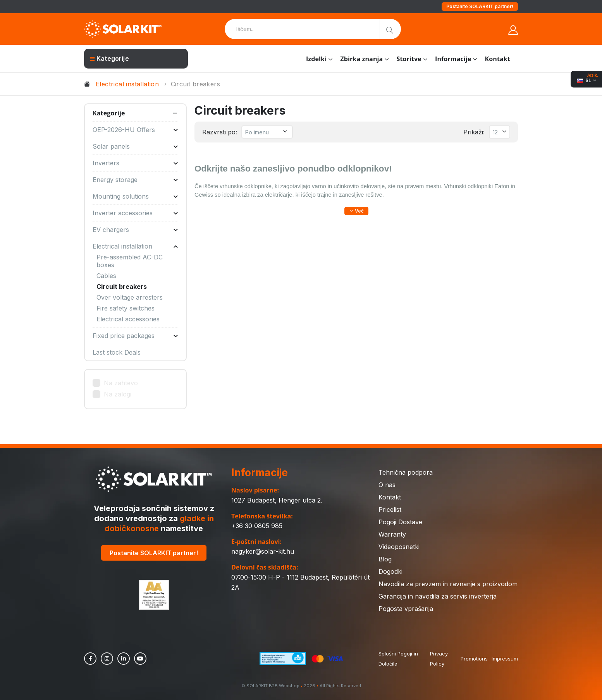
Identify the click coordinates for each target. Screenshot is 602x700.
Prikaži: (474, 132)
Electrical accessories (128, 319)
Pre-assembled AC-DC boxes (130, 261)
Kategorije (110, 58)
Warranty (392, 534)
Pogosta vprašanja (406, 609)
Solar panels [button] (135, 146)
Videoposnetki (399, 547)
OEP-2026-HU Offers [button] (135, 130)
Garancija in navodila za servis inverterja (438, 596)
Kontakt (498, 59)
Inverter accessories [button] (135, 213)
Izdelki (316, 59)
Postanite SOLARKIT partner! (480, 6)
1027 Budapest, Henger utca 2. (277, 500)
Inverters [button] (135, 163)
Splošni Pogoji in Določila (398, 659)
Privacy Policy (439, 659)
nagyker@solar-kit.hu (263, 551)
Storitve (409, 59)
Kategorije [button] (109, 113)
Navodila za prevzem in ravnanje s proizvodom (448, 584)
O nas (387, 485)
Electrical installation (127, 84)
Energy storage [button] (135, 180)
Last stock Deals (117, 352)
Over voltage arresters (130, 297)
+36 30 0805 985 (257, 526)
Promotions (474, 659)
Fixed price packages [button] (135, 336)
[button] (356, 211)
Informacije (453, 59)
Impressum (505, 659)
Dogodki (390, 571)
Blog (385, 559)
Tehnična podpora (406, 472)
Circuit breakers (122, 287)
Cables (106, 276)
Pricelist (390, 510)
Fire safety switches (126, 308)
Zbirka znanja (361, 59)
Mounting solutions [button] (135, 196)
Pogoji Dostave (400, 522)
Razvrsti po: (220, 132)
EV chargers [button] (135, 230)
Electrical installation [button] (135, 246)
